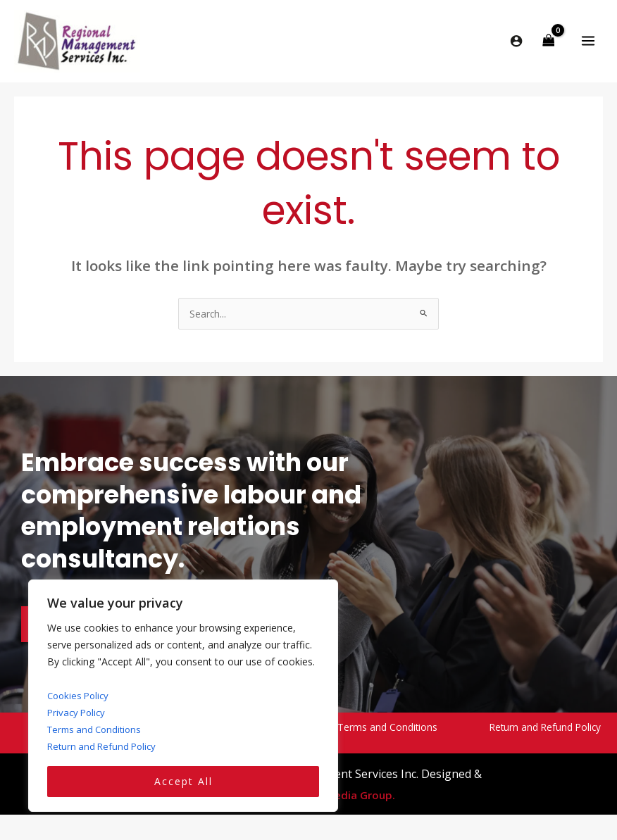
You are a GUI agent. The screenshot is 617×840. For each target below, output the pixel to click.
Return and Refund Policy (105, 746)
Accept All (183, 781)
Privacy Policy (78, 712)
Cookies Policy (80, 695)
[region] (183, 696)
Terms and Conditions (98, 729)
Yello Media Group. (346, 802)
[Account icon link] (516, 45)
